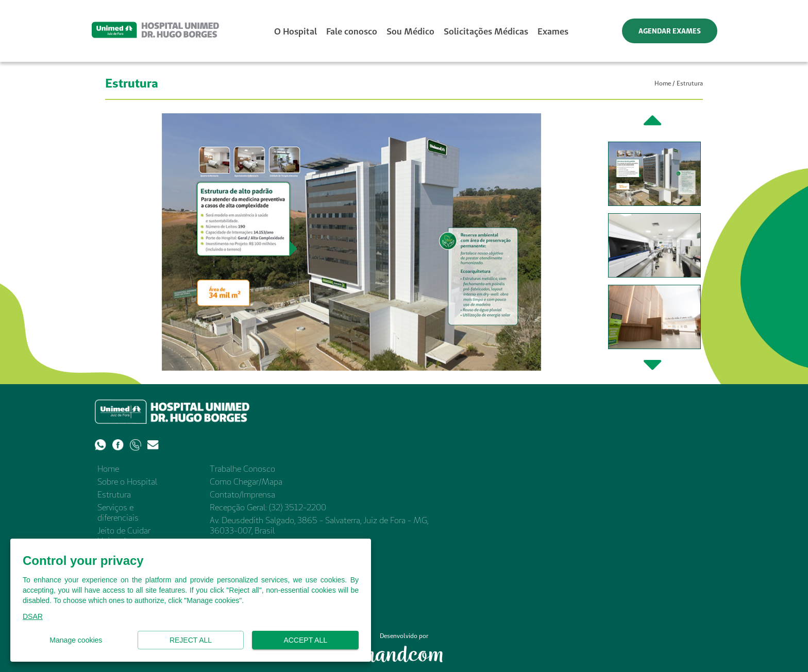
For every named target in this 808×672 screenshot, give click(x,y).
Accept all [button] (305, 640)
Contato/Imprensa (242, 494)
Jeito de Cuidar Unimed (124, 536)
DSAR (33, 616)
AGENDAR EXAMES (670, 31)
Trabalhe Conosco (242, 469)
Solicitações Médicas (486, 31)
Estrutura (114, 494)
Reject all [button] (191, 640)
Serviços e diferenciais (118, 512)
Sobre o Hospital (127, 481)
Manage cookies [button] (76, 640)
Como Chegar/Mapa (246, 481)
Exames (553, 31)
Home (663, 83)
